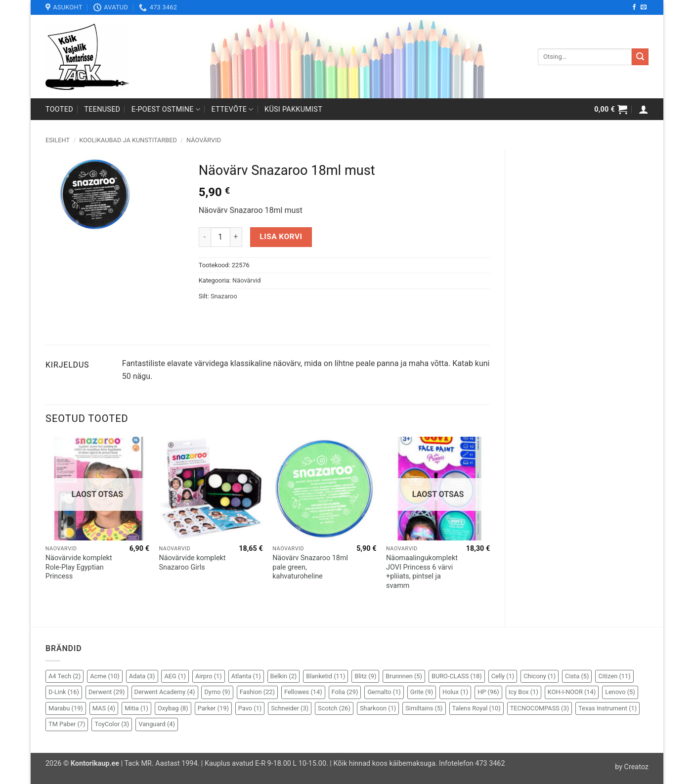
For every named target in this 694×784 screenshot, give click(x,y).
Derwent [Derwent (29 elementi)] (107, 692)
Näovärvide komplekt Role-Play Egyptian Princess (79, 567)
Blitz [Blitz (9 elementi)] (365, 676)
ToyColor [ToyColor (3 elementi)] (112, 724)
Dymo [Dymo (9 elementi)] (217, 692)
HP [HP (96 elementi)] (488, 692)
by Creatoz (632, 767)
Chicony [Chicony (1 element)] (540, 676)
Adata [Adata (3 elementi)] (142, 676)
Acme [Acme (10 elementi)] (105, 676)
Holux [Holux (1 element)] (455, 692)
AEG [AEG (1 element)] (175, 676)
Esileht (58, 140)
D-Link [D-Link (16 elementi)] (64, 692)
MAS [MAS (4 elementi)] (104, 708)
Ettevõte (233, 109)
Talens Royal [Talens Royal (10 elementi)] (477, 708)
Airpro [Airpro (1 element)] (209, 676)
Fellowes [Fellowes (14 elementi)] (303, 692)
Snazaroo (224, 296)
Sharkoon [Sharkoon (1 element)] (378, 708)
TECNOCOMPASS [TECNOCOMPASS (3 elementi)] (540, 708)
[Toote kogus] (220, 237)
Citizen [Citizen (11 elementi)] (614, 676)
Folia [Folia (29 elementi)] (345, 692)
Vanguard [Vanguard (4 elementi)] (157, 724)
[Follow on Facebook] (634, 7)
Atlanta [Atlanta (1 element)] (246, 676)
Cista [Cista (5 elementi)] (577, 676)
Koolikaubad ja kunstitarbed (128, 140)
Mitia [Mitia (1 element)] (136, 708)
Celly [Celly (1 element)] (503, 676)
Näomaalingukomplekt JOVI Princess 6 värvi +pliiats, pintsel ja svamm (422, 572)
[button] (611, 109)
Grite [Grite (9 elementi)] (422, 692)
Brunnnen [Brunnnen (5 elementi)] (404, 676)
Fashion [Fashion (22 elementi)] (257, 692)
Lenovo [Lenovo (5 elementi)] (620, 692)
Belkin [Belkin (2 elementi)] (284, 676)
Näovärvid (204, 140)
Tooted (59, 109)
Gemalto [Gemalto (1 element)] (384, 692)
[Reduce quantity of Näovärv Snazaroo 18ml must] (205, 237)
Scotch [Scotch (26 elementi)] (334, 708)
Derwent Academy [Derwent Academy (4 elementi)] (165, 692)
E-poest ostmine (166, 109)
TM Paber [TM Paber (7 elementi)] (67, 724)
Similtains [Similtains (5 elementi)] (424, 708)
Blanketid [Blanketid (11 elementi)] (325, 676)
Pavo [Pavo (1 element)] (250, 708)
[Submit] (640, 57)
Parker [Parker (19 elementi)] (213, 708)
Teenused (102, 109)
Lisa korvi (281, 237)
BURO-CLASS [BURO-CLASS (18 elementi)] (457, 676)
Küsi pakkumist (293, 109)
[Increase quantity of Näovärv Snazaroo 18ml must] (236, 237)
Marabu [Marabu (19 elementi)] (66, 708)
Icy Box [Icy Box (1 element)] (523, 692)
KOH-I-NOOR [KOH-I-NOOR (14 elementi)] (572, 692)
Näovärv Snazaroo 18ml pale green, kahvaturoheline (310, 567)
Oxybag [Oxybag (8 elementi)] (173, 708)
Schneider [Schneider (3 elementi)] (290, 708)
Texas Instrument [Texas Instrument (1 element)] (607, 708)
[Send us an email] (644, 7)
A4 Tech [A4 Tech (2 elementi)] (65, 676)
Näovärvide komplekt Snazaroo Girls (193, 563)
